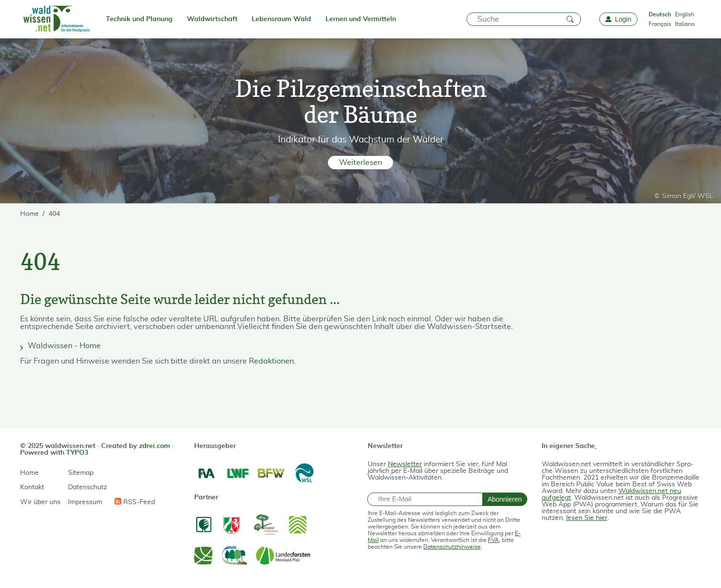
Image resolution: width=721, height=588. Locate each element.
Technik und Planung (139, 19)
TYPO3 (77, 453)
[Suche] (524, 19)
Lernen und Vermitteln (361, 19)
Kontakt (32, 487)
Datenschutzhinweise (452, 547)
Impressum (85, 502)
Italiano (685, 24)
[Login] (618, 19)
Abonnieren (505, 499)
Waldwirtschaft (212, 19)
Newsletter (405, 464)
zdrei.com (155, 446)
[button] (361, 163)
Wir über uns (40, 502)
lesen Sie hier (587, 518)
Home (29, 473)
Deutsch (660, 14)
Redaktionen (271, 361)
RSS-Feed (135, 502)
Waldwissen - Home (64, 346)
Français (660, 24)
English (685, 14)
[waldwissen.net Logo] (56, 19)
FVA (494, 540)
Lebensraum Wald (281, 19)
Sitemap (81, 473)
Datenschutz (87, 487)
